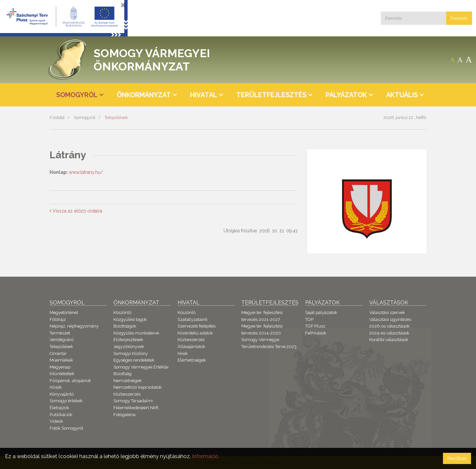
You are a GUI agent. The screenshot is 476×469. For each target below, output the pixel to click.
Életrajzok (59, 408)
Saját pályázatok (321, 313)
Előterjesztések (128, 340)
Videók (56, 421)
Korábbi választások (389, 340)
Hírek (183, 353)
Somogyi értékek (66, 401)
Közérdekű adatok (195, 333)
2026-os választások (389, 326)
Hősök (56, 387)
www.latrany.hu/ (86, 172)
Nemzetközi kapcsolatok (138, 387)
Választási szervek (387, 313)
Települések (116, 117)
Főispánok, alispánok (70, 381)
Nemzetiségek (128, 381)
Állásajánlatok (191, 347)
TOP (309, 319)
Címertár (58, 353)
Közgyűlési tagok (130, 319)
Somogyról (85, 117)
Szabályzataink (193, 319)
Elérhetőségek (192, 360)
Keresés (459, 18)
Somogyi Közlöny (131, 353)
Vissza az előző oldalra (76, 211)
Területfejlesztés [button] (271, 95)
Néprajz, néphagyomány (74, 326)
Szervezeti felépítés (197, 326)
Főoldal (57, 117)
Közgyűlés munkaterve (136, 333)
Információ (205, 456)
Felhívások (316, 333)
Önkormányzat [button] (144, 95)
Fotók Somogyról (66, 428)
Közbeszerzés (127, 394)
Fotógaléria (124, 415)
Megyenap (60, 367)
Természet (60, 333)
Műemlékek (61, 360)
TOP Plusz (315, 326)
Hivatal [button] (204, 95)
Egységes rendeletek (134, 360)
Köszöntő (122, 313)
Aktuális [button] (402, 95)
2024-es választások (389, 333)
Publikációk (61, 415)
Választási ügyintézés (390, 319)
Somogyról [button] (77, 95)
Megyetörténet (64, 313)
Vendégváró (61, 340)
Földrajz (58, 319)
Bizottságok (125, 326)
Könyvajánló (62, 394)
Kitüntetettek (62, 374)
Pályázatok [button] (346, 95)
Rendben (457, 458)
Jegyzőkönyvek (129, 347)
